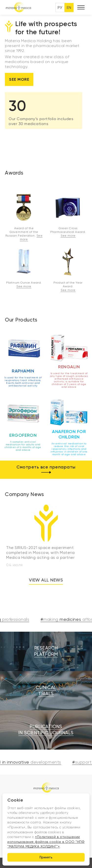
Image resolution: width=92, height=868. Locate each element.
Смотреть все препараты (46, 470)
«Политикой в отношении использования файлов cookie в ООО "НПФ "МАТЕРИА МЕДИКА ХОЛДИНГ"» (46, 842)
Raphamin (23, 371)
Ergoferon (23, 435)
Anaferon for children (69, 434)
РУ (60, 8)
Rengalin (69, 367)
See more (19, 79)
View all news (46, 580)
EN (69, 8)
